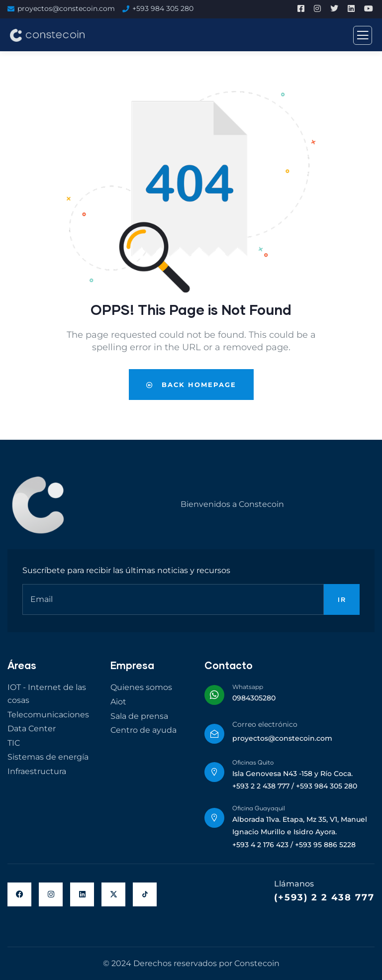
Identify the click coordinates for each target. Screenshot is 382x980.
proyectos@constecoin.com (66, 8)
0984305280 (254, 698)
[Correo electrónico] (214, 734)
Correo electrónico (265, 724)
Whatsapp (248, 687)
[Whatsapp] (214, 695)
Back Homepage (191, 385)
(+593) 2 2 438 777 (324, 897)
